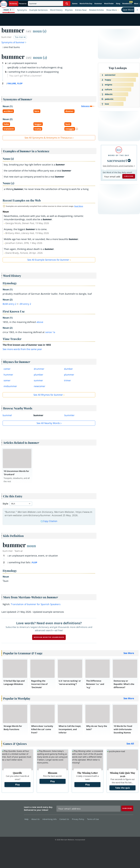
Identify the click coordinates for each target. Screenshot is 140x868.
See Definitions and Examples (118, 166)
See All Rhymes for (48, 395)
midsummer (10, 386)
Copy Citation (49, 521)
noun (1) (40, 31)
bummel (7, 415)
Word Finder (109, 3)
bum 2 (10, 304)
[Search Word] (67, 3)
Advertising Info (50, 819)
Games (75, 3)
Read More (79, 206)
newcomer (40, 386)
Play (17, 785)
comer (7, 369)
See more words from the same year (22, 349)
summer (38, 380)
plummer (69, 375)
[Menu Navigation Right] (137, 10)
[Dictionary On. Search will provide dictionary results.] (18, 4)
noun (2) (40, 57)
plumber (39, 375)
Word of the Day (86, 3)
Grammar (98, 3)
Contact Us (65, 819)
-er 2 (25, 304)
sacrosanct (117, 160)
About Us (36, 819)
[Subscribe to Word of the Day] (112, 177)
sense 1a (50, 332)
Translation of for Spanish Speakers (36, 604)
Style (5, 504)
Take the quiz (123, 788)
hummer (8, 375)
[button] (9, 10)
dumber (68, 369)
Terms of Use (93, 819)
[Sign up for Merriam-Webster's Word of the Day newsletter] (88, 809)
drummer (39, 369)
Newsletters (127, 3)
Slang (118, 3)
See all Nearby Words (48, 423)
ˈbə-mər (20, 37)
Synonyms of (14, 42)
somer (7, 380)
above (40, 322)
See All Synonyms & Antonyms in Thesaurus (48, 138)
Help (27, 819)
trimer (67, 380)
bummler (69, 415)
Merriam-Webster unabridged (49, 637)
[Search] (49, 3)
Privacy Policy (79, 819)
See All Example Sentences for (48, 260)
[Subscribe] (127, 808)
